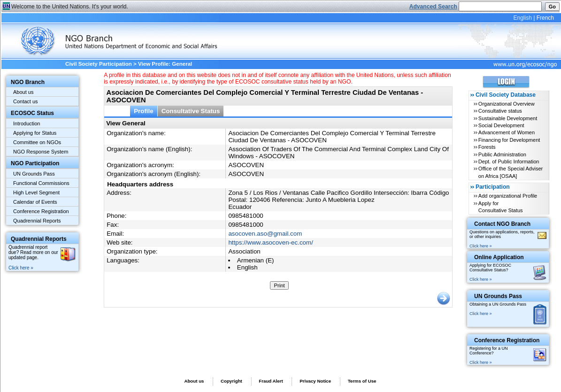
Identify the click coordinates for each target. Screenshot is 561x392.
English (522, 18)
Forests (487, 147)
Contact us (26, 101)
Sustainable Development (508, 118)
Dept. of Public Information (509, 161)
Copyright (231, 381)
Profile (144, 111)
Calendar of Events (35, 202)
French (545, 18)
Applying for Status (35, 133)
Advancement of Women (507, 132)
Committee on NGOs (37, 142)
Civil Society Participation (99, 64)
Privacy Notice (315, 381)
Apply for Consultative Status (501, 207)
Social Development (501, 125)
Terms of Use (362, 381)
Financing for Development (509, 140)
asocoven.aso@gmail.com (265, 234)
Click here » (21, 268)
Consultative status (500, 111)
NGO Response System (41, 152)
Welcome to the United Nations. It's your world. (70, 7)
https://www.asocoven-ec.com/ (270, 242)
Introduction (27, 123)
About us (23, 92)
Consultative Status (191, 111)
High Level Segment (36, 192)
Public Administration (502, 154)
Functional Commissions (41, 183)
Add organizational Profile (508, 196)
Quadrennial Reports (37, 221)
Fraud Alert (271, 381)
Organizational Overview (507, 104)
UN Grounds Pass (34, 174)
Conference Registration (41, 211)
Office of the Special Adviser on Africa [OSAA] (511, 172)
